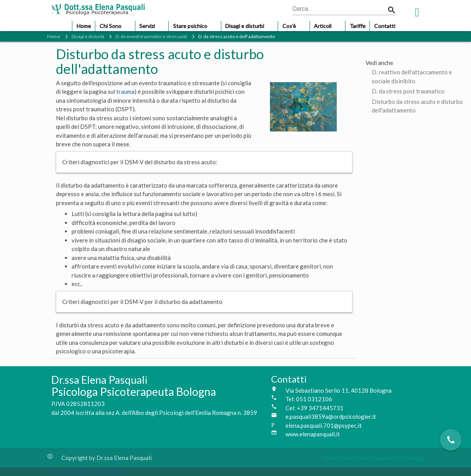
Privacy (58, 472)
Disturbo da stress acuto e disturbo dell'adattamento (417, 102)
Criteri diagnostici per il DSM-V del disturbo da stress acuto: (140, 162)
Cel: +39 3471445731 (314, 408)
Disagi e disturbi (88, 36)
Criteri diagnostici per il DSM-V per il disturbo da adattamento (142, 302)
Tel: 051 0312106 (309, 399)
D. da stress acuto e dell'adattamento (237, 36)
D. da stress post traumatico (408, 91)
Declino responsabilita (97, 472)
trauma (125, 91)
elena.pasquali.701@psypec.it (324, 425)
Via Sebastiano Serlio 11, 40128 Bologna (339, 390)
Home (54, 36)
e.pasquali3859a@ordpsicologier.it (331, 416)
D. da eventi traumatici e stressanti (151, 36)
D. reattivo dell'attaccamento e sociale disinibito (412, 73)
